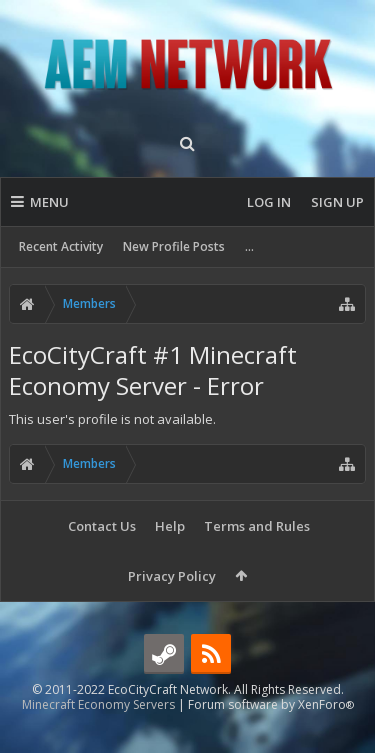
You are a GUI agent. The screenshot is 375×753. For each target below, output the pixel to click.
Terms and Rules (257, 526)
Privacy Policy (172, 576)
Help (170, 526)
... (249, 246)
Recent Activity (61, 246)
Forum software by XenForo (271, 736)
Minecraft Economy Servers (98, 736)
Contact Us (102, 526)
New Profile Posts (174, 246)
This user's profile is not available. (112, 419)
